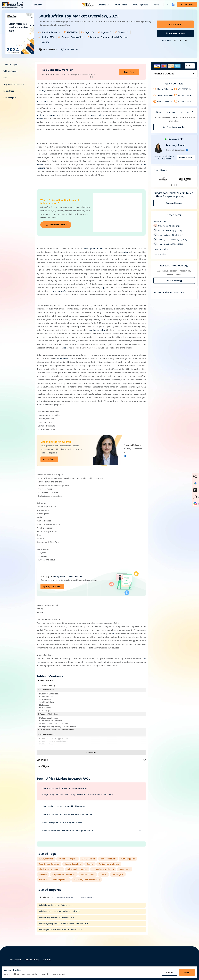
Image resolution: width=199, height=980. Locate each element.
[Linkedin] (125, 456)
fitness (40, 119)
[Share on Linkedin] (186, 41)
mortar (40, 164)
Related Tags (9, 91)
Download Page (48, 49)
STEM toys (41, 91)
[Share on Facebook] (175, 41)
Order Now (129, 72)
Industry (34, 5)
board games (43, 101)
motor (125, 252)
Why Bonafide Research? (14, 84)
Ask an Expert (49, 459)
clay (103, 287)
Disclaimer (16, 960)
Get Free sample (175, 33)
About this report (11, 65)
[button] (166, 5)
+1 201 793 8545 (183, 95)
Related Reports (10, 97)
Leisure (45, 42)
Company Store (105, 5)
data (113, 634)
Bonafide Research (51, 32)
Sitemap (47, 960)
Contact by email (163, 101)
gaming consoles (97, 330)
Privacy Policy (32, 960)
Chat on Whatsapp (163, 89)
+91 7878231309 (183, 89)
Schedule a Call (69, 49)
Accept (187, 972)
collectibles (63, 348)
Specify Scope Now (52, 586)
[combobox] (190, 66)
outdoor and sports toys (48, 115)
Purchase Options (174, 74)
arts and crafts (60, 291)
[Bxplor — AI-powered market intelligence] (88, 5)
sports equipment (99, 115)
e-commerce (63, 358)
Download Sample (56, 225)
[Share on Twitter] (181, 41)
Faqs (5, 78)
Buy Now (175, 24)
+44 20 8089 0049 (163, 95)
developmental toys (93, 248)
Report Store (187, 5)
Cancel (170, 972)
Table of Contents (11, 71)
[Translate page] (173, 5)
